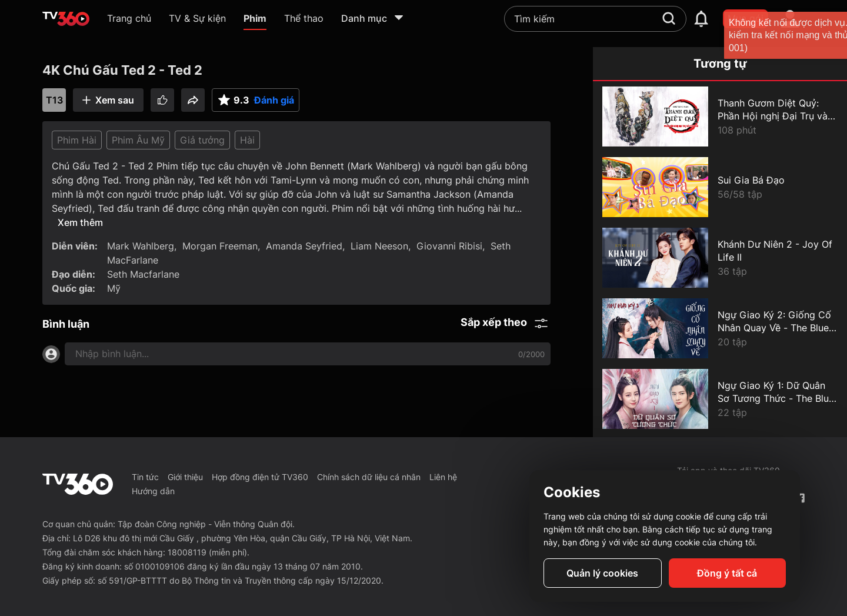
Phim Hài (77, 140)
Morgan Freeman (220, 246)
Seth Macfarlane (143, 274)
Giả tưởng (202, 140)
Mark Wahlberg (141, 246)
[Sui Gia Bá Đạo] (720, 187)
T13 (54, 100)
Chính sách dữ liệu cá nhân (369, 477)
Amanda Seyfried (304, 246)
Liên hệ (443, 477)
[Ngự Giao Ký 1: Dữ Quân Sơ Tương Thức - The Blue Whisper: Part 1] (720, 399)
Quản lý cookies (602, 573)
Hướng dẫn (153, 491)
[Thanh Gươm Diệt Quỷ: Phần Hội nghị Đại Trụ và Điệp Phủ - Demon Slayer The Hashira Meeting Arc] (720, 116)
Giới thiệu (185, 477)
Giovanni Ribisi (449, 246)
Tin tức (145, 477)
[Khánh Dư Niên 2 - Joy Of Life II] (720, 258)
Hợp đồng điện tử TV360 (260, 477)
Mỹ (114, 288)
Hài (247, 140)
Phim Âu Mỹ (138, 140)
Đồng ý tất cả (727, 573)
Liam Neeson (379, 246)
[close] (826, 35)
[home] (66, 19)
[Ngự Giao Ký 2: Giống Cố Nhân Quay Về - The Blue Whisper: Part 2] (720, 328)
